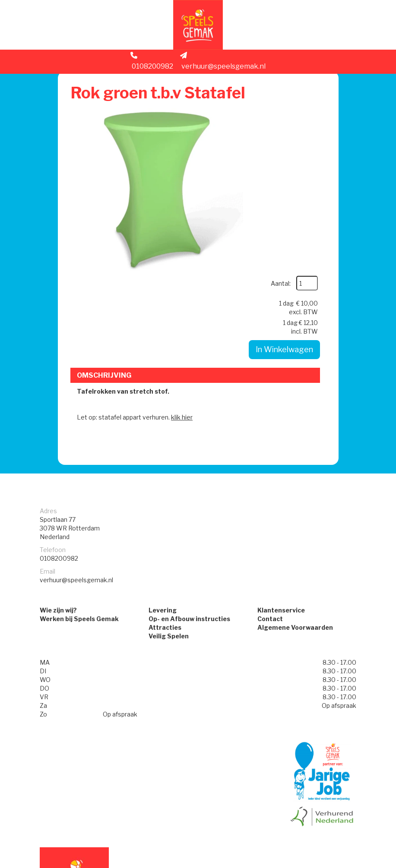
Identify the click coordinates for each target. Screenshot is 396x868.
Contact (270, 526)
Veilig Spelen (169, 543)
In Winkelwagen (283, 197)
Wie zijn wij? (58, 517)
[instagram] (331, 863)
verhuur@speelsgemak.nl (223, 63)
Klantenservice (281, 517)
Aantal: (302, 109)
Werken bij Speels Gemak (79, 526)
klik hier (183, 323)
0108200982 (152, 63)
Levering (163, 517)
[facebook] (315, 863)
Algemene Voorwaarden (295, 535)
